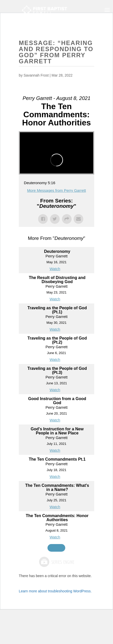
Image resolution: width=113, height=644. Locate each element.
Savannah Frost (36, 75)
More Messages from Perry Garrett (57, 190)
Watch (55, 269)
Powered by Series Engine (56, 562)
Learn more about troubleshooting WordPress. (55, 591)
